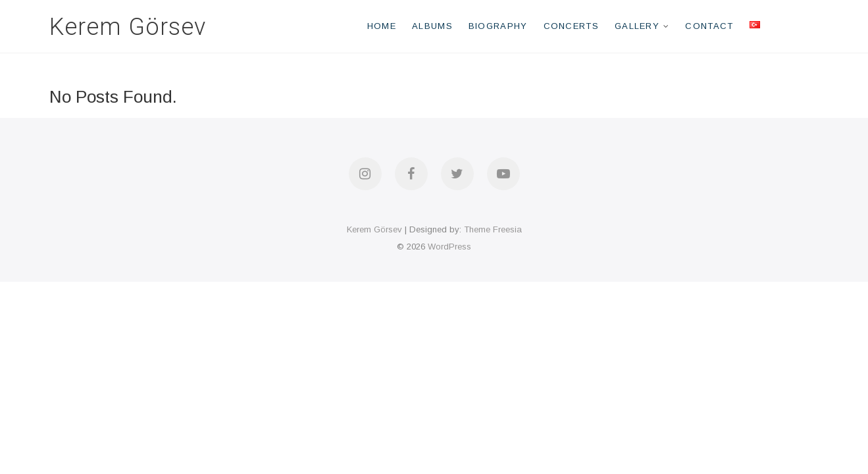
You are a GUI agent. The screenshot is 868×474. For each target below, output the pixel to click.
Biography (498, 26)
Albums (432, 26)
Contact (709, 26)
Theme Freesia (493, 229)
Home (382, 26)
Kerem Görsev (128, 27)
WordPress (449, 247)
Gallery (637, 26)
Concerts (571, 26)
